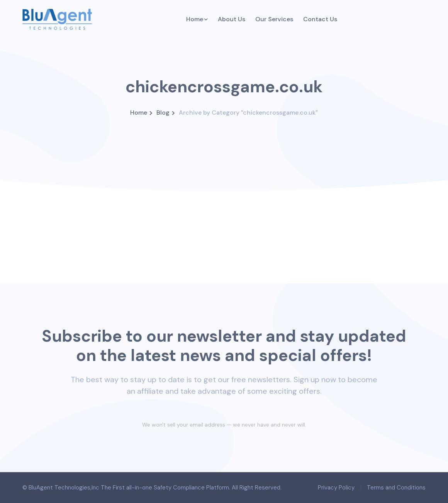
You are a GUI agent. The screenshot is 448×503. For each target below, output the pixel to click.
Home (139, 113)
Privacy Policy (336, 488)
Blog (163, 113)
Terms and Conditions (396, 488)
